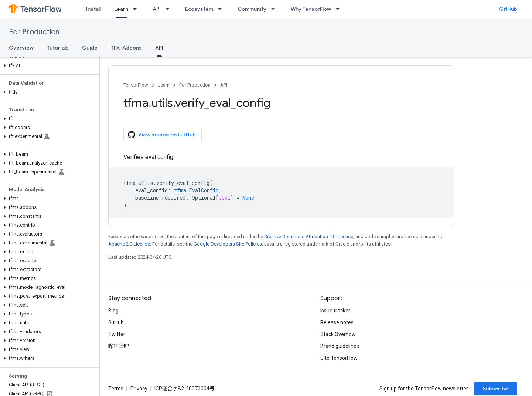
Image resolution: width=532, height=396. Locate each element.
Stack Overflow (338, 334)
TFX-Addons (126, 48)
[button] (48, 65)
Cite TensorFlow (339, 358)
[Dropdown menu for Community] (275, 9)
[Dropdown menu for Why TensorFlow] (340, 9)
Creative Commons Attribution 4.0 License (309, 236)
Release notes (337, 322)
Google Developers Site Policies (228, 244)
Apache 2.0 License (129, 244)
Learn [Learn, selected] (121, 9)
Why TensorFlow (311, 9)
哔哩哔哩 (119, 346)
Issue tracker (335, 311)
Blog (113, 311)
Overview (21, 48)
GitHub (508, 9)
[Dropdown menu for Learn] (137, 9)
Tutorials (58, 48)
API (157, 9)
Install (93, 9)
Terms (116, 389)
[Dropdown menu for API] (170, 9)
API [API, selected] (159, 48)
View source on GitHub (162, 135)
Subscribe (496, 389)
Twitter (117, 334)
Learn (164, 85)
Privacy (139, 389)
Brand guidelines (340, 346)
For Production (34, 32)
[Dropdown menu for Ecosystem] (222, 9)
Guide (90, 48)
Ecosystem (199, 9)
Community (252, 9)
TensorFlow (136, 85)
